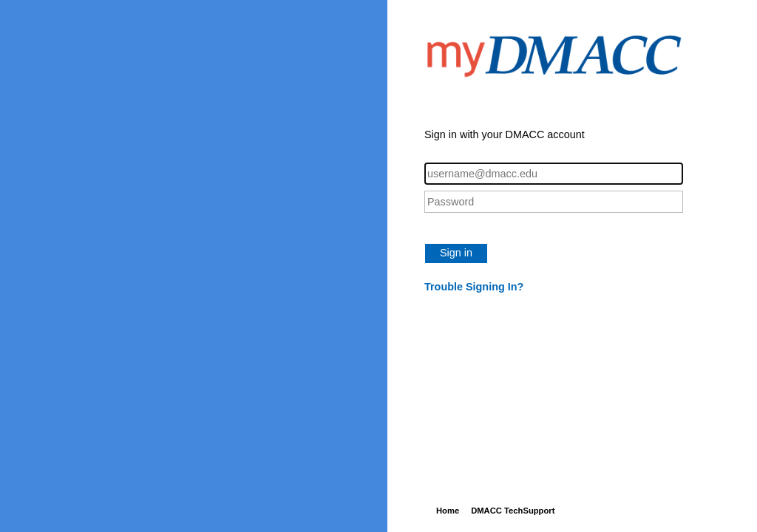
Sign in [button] (456, 253)
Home (448, 511)
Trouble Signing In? (474, 287)
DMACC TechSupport (513, 511)
